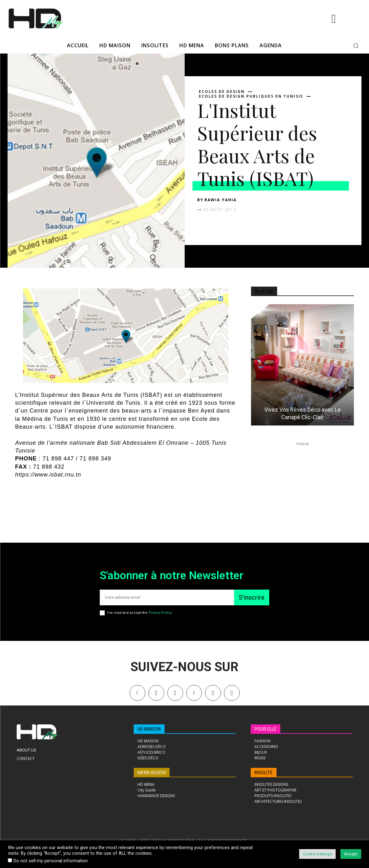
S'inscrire (252, 597)
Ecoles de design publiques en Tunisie (251, 96)
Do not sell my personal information (51, 861)
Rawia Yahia (221, 200)
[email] (167, 597)
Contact (26, 758)
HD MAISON (149, 729)
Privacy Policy (160, 613)
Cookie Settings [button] (317, 854)
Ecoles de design (222, 92)
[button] (356, 46)
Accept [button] (351, 854)
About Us (26, 750)
